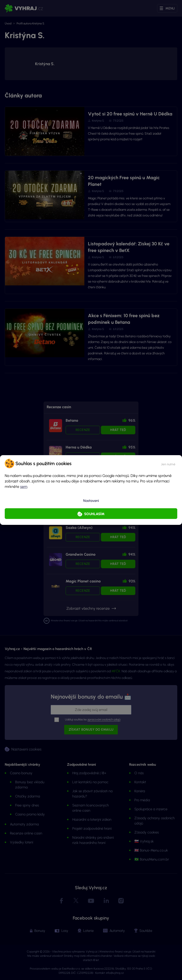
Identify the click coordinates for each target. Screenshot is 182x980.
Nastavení (91, 501)
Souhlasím (94, 514)
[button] (168, 463)
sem (24, 487)
